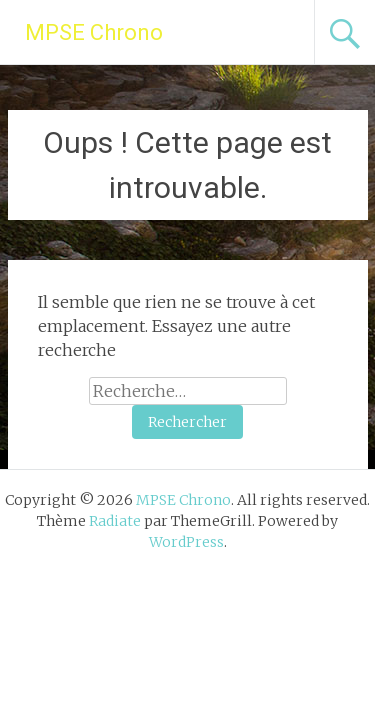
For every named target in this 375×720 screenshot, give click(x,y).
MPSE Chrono (94, 32)
